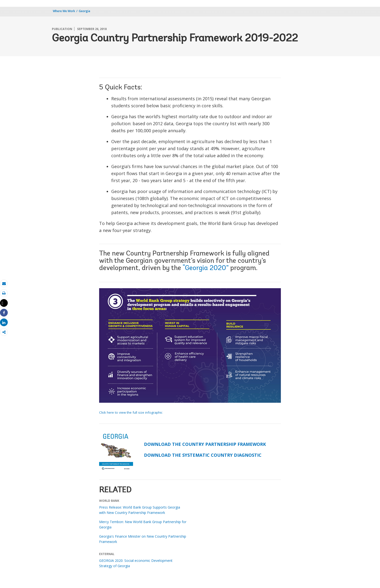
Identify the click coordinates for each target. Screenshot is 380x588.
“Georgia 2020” (206, 268)
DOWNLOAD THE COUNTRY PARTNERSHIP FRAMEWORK (205, 444)
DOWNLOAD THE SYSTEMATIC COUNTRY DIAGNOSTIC (203, 455)
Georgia (84, 11)
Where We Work (64, 11)
